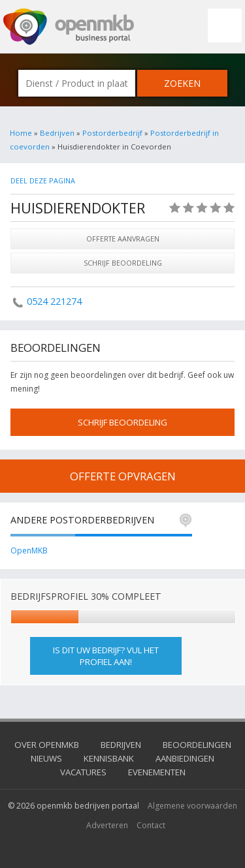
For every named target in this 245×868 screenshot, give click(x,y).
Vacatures (83, 772)
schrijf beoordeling (122, 422)
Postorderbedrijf (112, 133)
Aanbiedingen (185, 758)
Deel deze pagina (43, 180)
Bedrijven (57, 133)
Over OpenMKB (47, 745)
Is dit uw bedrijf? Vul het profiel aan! (106, 656)
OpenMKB (29, 550)
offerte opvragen (123, 476)
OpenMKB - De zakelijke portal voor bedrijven (69, 27)
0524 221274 (54, 301)
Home (21, 133)
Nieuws (46, 758)
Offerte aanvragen (123, 239)
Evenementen (157, 772)
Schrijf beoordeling (123, 263)
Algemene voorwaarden (192, 806)
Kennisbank (109, 758)
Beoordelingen (197, 745)
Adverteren (107, 825)
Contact (151, 825)
